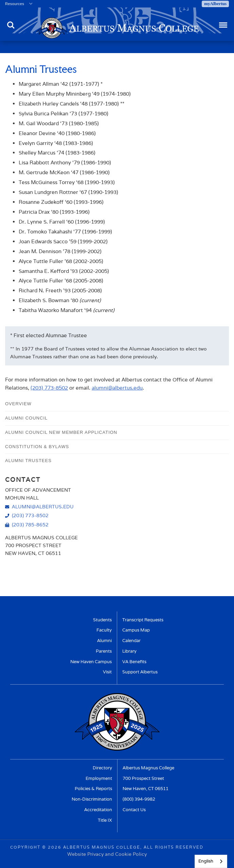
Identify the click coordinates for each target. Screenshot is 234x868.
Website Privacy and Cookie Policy (107, 854)
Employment (99, 778)
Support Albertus (140, 672)
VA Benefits (134, 662)
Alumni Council (26, 418)
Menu (223, 22)
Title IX (105, 820)
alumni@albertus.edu (117, 388)
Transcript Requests (143, 620)
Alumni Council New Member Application (61, 432)
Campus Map (136, 630)
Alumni (104, 641)
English (206, 861)
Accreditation (98, 810)
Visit (107, 672)
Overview (18, 404)
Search (11, 25)
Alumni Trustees (28, 461)
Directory (102, 768)
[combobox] (211, 861)
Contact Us (134, 810)
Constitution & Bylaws (37, 447)
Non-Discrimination (92, 799)
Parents (104, 651)
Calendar (131, 641)
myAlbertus (215, 4)
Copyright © (28, 847)
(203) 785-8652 (30, 525)
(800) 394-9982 (139, 799)
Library (129, 651)
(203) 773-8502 (49, 388)
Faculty (104, 630)
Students (102, 620)
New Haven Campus (91, 662)
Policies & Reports (93, 789)
